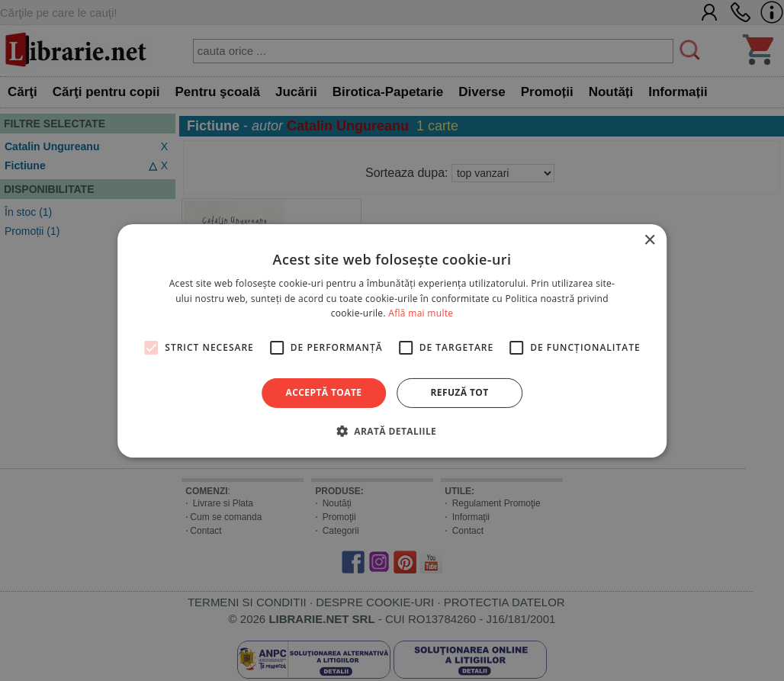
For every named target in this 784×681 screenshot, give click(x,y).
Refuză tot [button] (459, 392)
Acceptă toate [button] (324, 392)
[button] (392, 431)
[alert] (392, 340)
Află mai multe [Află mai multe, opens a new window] (421, 313)
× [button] (649, 240)
